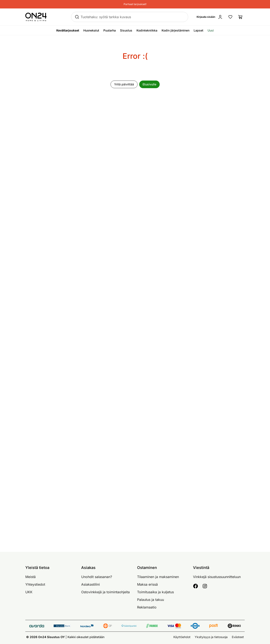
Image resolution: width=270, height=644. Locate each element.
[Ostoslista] (240, 17)
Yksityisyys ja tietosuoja (211, 637)
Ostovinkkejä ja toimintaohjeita (105, 592)
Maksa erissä (147, 584)
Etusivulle (149, 84)
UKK (29, 592)
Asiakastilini (90, 584)
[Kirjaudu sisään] (210, 17)
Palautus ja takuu (151, 600)
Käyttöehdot (182, 637)
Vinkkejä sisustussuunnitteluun (217, 577)
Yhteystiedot (35, 584)
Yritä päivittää (124, 84)
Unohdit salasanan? (97, 577)
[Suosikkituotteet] (230, 17)
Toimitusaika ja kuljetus (155, 592)
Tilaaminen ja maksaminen (158, 577)
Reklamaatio (147, 607)
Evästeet (238, 637)
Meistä (30, 577)
